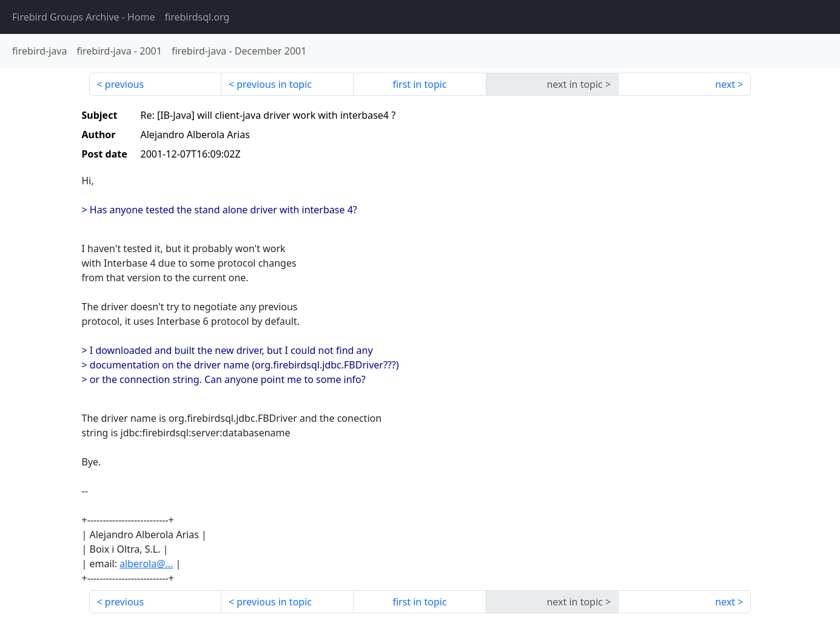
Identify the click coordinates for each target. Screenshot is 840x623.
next (725, 84)
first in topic (419, 84)
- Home (84, 17)
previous (124, 84)
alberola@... (146, 564)
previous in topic (274, 84)
